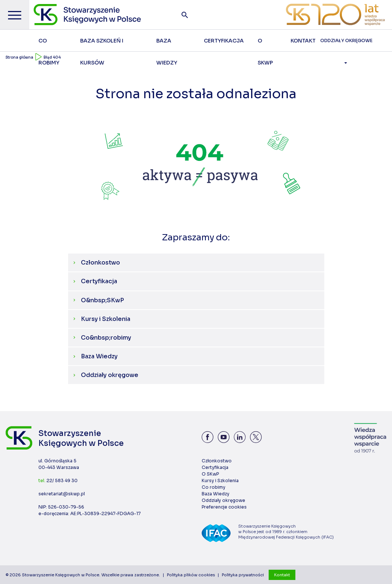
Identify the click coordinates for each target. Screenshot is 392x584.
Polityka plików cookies (191, 575)
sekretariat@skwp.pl (62, 494)
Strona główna (19, 57)
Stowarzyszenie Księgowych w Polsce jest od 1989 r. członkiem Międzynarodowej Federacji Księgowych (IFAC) (286, 532)
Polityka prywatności (243, 575)
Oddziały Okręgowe (346, 45)
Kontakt (282, 575)
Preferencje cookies (224, 507)
